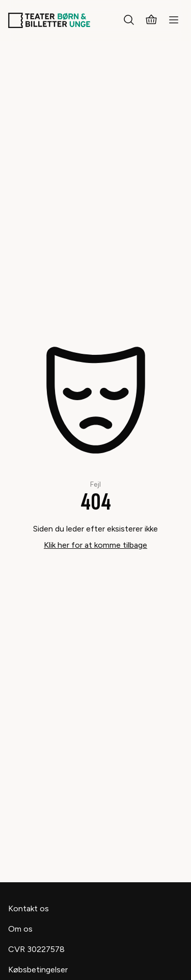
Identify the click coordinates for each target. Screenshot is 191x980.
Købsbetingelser (38, 970)
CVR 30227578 (36, 949)
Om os (20, 929)
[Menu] (174, 20)
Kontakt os (29, 908)
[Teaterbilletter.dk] (49, 20)
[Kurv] (151, 20)
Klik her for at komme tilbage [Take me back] (95, 545)
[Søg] (129, 20)
